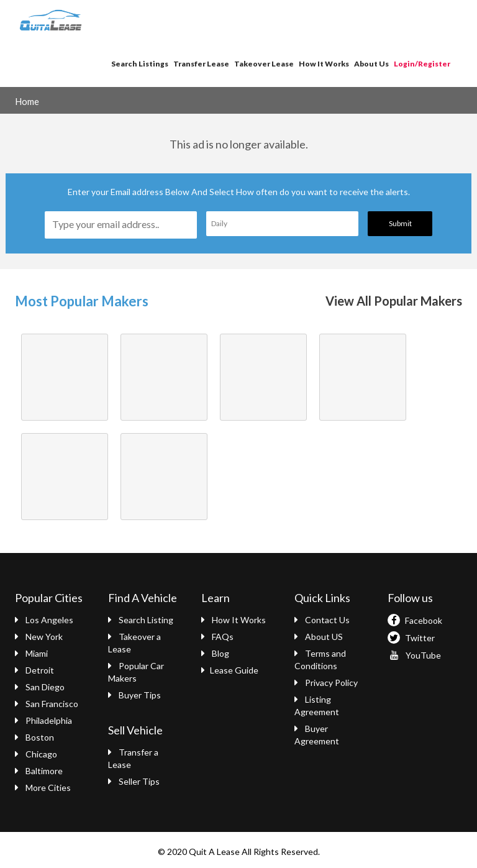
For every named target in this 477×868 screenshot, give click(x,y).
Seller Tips (134, 781)
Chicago (36, 754)
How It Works (324, 64)
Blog (215, 653)
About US (319, 637)
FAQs (217, 637)
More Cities (43, 788)
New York (39, 637)
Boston (34, 737)
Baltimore (39, 771)
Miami (31, 653)
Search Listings (140, 64)
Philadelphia (43, 720)
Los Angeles (44, 620)
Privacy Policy (326, 683)
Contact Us (322, 620)
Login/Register (422, 64)
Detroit (34, 670)
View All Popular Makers (394, 301)
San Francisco (47, 704)
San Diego (40, 687)
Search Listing (141, 620)
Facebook (415, 620)
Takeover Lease (264, 64)
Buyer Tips (134, 695)
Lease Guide (230, 670)
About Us (371, 64)
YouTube (414, 655)
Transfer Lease (201, 64)
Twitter (411, 638)
